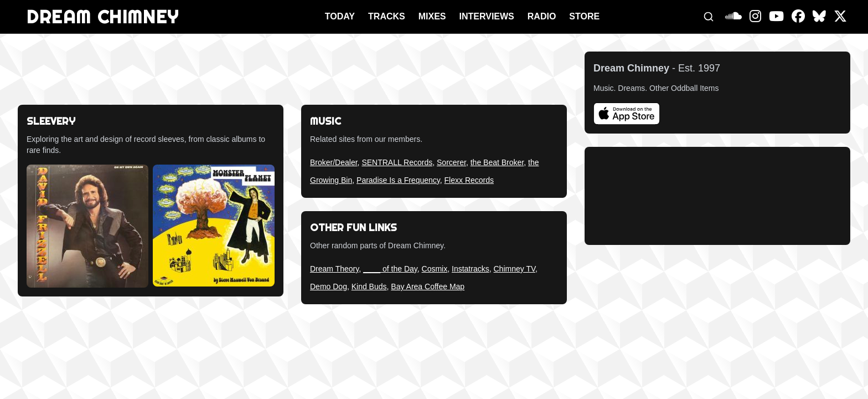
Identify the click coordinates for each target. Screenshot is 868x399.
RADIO (542, 16)
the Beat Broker (497, 162)
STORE (584, 16)
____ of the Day (390, 269)
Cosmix (435, 269)
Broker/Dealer (334, 162)
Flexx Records (469, 180)
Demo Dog (329, 287)
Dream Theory (334, 269)
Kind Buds (369, 287)
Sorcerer (451, 162)
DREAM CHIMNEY (103, 17)
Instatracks (471, 269)
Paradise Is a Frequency (398, 180)
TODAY (340, 16)
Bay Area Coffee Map (428, 287)
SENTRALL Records (397, 162)
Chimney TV (515, 269)
